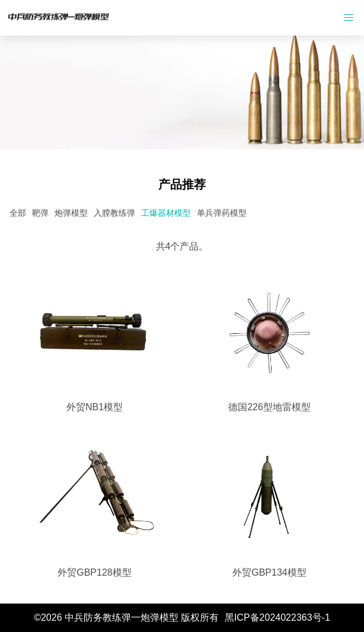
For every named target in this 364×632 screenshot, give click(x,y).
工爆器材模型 (166, 213)
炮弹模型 (71, 213)
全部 (18, 213)
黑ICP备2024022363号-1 (277, 617)
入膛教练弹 (114, 213)
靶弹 (40, 213)
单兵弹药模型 (222, 213)
